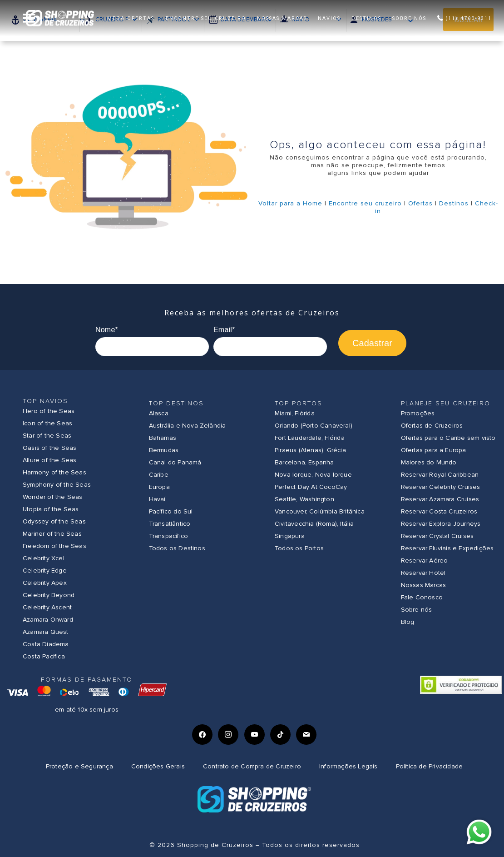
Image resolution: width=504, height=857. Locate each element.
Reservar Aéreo (425, 561)
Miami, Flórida (295, 413)
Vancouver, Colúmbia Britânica (320, 511)
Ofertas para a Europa (434, 450)
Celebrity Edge (45, 571)
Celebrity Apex (45, 583)
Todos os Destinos (177, 548)
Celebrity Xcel (44, 558)
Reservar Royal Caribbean (440, 475)
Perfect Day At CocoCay (311, 487)
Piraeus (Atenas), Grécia (310, 450)
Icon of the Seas (47, 423)
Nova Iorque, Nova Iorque (313, 475)
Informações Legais (348, 766)
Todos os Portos (299, 548)
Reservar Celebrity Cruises (441, 487)
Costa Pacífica (44, 656)
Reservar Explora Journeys (441, 524)
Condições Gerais (158, 766)
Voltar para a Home (290, 203)
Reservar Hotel (423, 573)
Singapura (290, 536)
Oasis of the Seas (49, 448)
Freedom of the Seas (54, 546)
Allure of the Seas (50, 460)
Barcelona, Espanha (304, 462)
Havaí (157, 499)
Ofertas (420, 203)
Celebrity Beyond (49, 595)
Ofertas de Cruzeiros (432, 426)
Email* (224, 330)
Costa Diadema (46, 644)
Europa (159, 487)
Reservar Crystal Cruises (437, 536)
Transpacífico (169, 536)
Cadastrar (372, 343)
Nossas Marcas (424, 585)
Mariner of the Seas (52, 534)
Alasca (159, 413)
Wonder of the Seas (53, 497)
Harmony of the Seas (54, 472)
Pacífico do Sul (171, 511)
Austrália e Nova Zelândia (188, 426)
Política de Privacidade (430, 766)
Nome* (107, 330)
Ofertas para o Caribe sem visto (448, 438)
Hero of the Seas (49, 411)
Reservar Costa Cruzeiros (439, 511)
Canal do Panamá (175, 462)
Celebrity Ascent (47, 607)
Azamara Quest (46, 632)
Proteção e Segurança (79, 766)
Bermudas (164, 450)
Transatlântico (170, 524)
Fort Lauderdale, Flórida (310, 438)
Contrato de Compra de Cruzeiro (252, 766)
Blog (408, 622)
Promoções (418, 413)
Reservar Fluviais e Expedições (447, 548)
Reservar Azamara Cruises (440, 499)
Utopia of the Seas (51, 509)
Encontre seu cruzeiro (365, 203)
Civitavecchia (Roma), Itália (314, 524)
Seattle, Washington (304, 499)
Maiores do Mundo (429, 462)
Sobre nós (417, 610)
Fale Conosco (422, 597)
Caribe (159, 475)
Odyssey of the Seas (54, 521)
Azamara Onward (48, 620)
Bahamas (163, 438)
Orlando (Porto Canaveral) (314, 426)
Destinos (454, 203)
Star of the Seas (47, 436)
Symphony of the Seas (57, 485)
